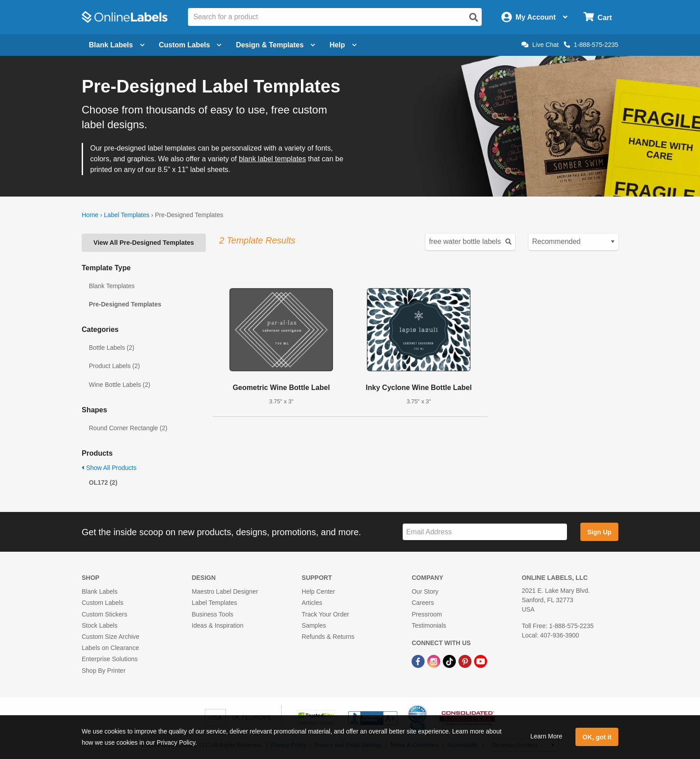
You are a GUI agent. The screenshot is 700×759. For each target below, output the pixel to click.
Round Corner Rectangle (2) (128, 428)
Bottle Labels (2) (112, 348)
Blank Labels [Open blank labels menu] (117, 45)
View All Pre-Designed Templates (144, 243)
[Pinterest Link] (466, 661)
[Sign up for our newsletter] (485, 532)
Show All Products (109, 468)
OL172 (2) (103, 482)
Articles (312, 603)
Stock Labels (100, 625)
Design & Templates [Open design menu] (275, 45)
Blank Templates (112, 286)
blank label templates (272, 159)
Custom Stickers (104, 614)
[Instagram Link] (435, 661)
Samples (314, 625)
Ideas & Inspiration (217, 625)
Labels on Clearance (110, 648)
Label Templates (127, 215)
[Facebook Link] (419, 661)
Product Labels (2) (114, 366)
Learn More (546, 736)
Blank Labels (100, 591)
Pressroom (427, 614)
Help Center (319, 591)
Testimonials (429, 625)
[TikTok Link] (450, 661)
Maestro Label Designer (225, 591)
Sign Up (599, 532)
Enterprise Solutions (110, 659)
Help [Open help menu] (343, 45)
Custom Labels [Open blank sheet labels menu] (190, 45)
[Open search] (474, 17)
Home (90, 215)
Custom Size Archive (110, 637)
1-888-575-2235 (591, 45)
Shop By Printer (104, 671)
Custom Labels (102, 603)
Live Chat (540, 45)
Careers (423, 603)
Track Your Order (325, 614)
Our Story (425, 591)
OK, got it (597, 737)
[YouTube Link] (481, 661)
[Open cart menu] (598, 17)
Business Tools (212, 614)
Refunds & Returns (328, 637)
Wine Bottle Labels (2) (120, 385)
